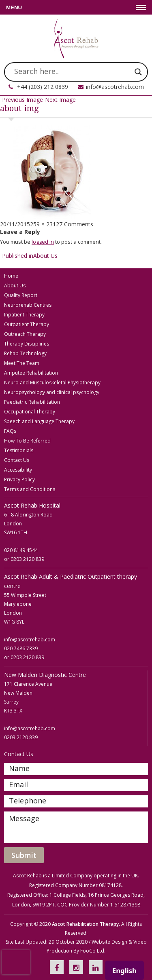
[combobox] (124, 970)
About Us (15, 286)
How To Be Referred (27, 441)
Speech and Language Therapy (39, 421)
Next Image (60, 100)
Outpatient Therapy (27, 324)
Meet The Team (22, 363)
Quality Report (21, 295)
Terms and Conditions (30, 489)
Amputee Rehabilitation (31, 373)
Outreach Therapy (25, 334)
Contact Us (17, 460)
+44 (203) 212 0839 (43, 87)
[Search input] (72, 72)
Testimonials (19, 450)
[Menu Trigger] (76, 7)
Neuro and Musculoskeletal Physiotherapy (52, 383)
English (124, 971)
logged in (43, 242)
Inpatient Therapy (24, 315)
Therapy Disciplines (27, 344)
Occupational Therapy (30, 412)
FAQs (10, 431)
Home (11, 276)
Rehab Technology (25, 353)
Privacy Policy (19, 479)
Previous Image (22, 100)
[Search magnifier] (138, 72)
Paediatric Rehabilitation (32, 402)
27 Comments (75, 224)
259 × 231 (43, 224)
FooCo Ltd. (93, 951)
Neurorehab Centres (28, 305)
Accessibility (18, 470)
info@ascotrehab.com (115, 87)
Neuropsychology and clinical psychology (52, 392)
